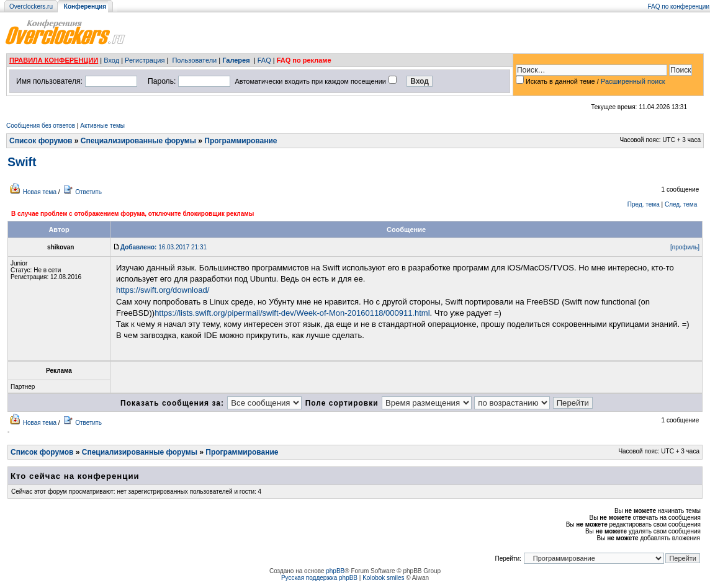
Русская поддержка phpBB (319, 578)
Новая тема (40, 192)
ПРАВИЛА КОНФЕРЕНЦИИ (54, 60)
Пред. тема (644, 204)
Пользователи (194, 60)
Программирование (240, 141)
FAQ (264, 60)
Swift (22, 162)
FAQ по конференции (679, 7)
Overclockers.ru (31, 7)
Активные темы (102, 126)
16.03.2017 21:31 (164, 247)
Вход (111, 60)
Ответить (88, 192)
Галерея (236, 60)
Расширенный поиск (633, 81)
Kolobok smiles (383, 578)
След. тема (681, 204)
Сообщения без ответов (41, 126)
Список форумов (41, 141)
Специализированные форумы (138, 141)
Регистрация (145, 60)
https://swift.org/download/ (163, 290)
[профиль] (685, 247)
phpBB (335, 571)
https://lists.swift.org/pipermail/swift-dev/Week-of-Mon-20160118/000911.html (292, 313)
